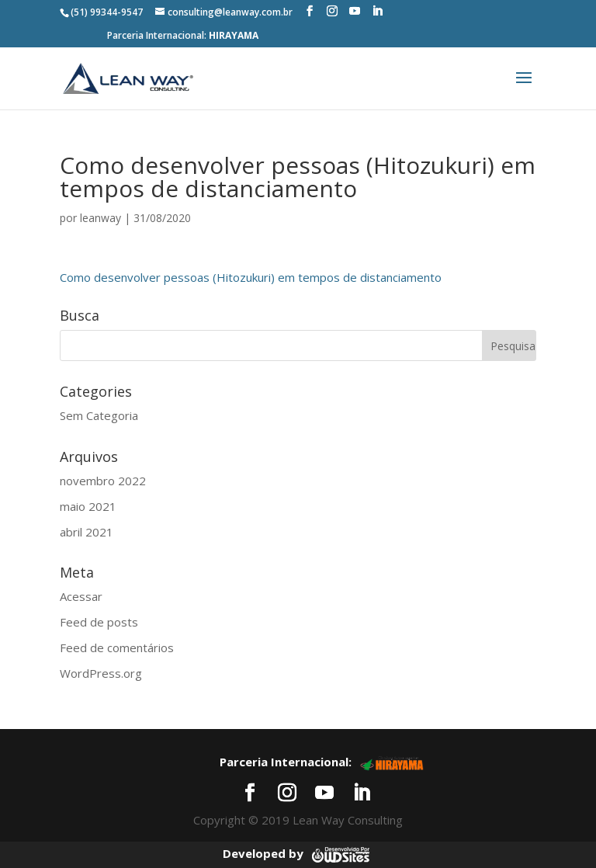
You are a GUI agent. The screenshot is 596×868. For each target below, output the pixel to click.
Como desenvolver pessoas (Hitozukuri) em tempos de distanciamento (251, 277)
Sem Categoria (99, 415)
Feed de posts (99, 622)
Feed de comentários (117, 648)
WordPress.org (101, 673)
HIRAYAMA (234, 35)
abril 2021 (87, 532)
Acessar (81, 596)
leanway (100, 218)
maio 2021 (88, 506)
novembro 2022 (103, 481)
